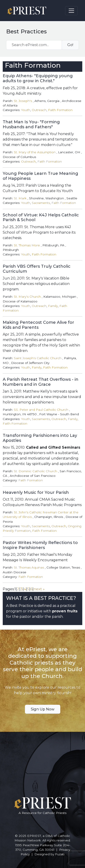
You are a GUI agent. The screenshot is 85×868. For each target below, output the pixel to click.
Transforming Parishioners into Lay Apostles (40, 438)
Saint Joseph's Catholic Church (38, 358)
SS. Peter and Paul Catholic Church (41, 410)
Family (53, 306)
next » (39, 589)
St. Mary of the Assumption (35, 152)
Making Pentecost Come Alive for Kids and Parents (38, 325)
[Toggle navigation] (71, 11)
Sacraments (41, 203)
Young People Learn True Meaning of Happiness (40, 176)
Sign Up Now (43, 709)
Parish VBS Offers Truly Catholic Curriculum (37, 269)
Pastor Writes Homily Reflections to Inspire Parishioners (40, 545)
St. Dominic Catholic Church (35, 471)
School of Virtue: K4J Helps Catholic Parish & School (41, 218)
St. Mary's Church (27, 297)
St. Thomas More (27, 245)
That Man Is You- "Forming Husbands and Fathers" (31, 124)
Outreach (39, 110)
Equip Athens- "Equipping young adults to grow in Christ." (38, 78)
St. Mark (20, 198)
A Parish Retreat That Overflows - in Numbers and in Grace (41, 382)
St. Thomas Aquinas (29, 567)
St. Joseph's (23, 101)
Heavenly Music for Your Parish (36, 492)
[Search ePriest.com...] (34, 45)
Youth (26, 110)
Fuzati (60, 854)
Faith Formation (60, 110)
